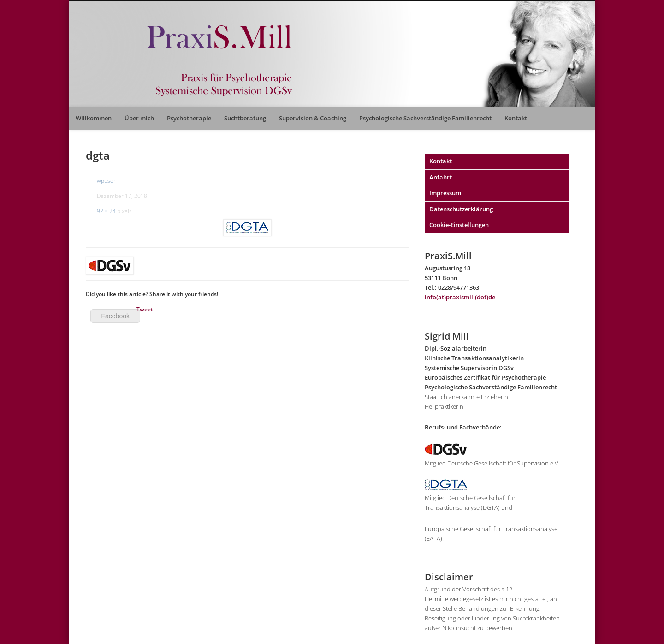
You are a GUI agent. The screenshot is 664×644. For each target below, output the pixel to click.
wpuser (106, 181)
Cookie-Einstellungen (459, 225)
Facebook (115, 316)
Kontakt (516, 118)
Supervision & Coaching (313, 118)
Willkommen (94, 118)
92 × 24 (106, 211)
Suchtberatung (245, 118)
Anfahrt (441, 177)
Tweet (145, 309)
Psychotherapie (189, 118)
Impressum (445, 193)
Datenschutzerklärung (461, 209)
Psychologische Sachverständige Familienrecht (425, 118)
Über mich (139, 118)
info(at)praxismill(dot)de (460, 297)
